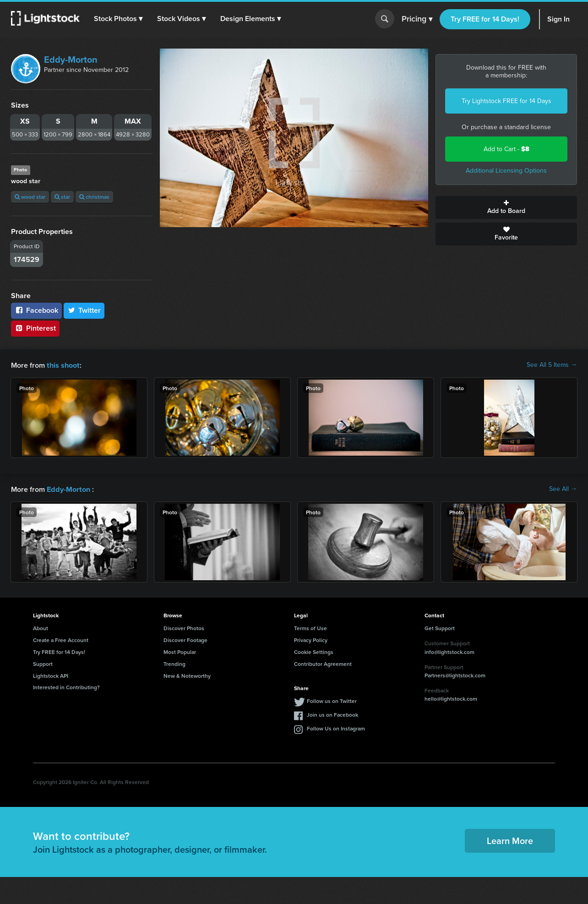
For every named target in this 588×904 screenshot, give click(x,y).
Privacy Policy (311, 639)
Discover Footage (185, 639)
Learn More (510, 840)
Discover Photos (184, 627)
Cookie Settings (314, 651)
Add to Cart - (506, 149)
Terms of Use (310, 627)
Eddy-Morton (71, 60)
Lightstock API (51, 675)
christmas (94, 197)
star (62, 197)
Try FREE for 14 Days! (485, 19)
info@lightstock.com (449, 651)
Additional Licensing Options (506, 171)
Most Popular (180, 651)
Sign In (558, 19)
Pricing (417, 19)
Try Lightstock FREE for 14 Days (506, 101)
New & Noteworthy (187, 675)
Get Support (440, 627)
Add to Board (506, 207)
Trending (174, 663)
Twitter (84, 310)
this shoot (63, 365)
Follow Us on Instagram (336, 727)
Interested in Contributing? (66, 686)
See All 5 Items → (552, 365)
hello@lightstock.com (451, 698)
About (41, 627)
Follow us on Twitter (332, 700)
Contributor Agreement (323, 663)
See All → (563, 489)
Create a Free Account (61, 639)
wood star (30, 197)
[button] (119, 19)
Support (43, 663)
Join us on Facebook (332, 714)
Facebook (36, 310)
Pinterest (35, 328)
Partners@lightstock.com (455, 674)
